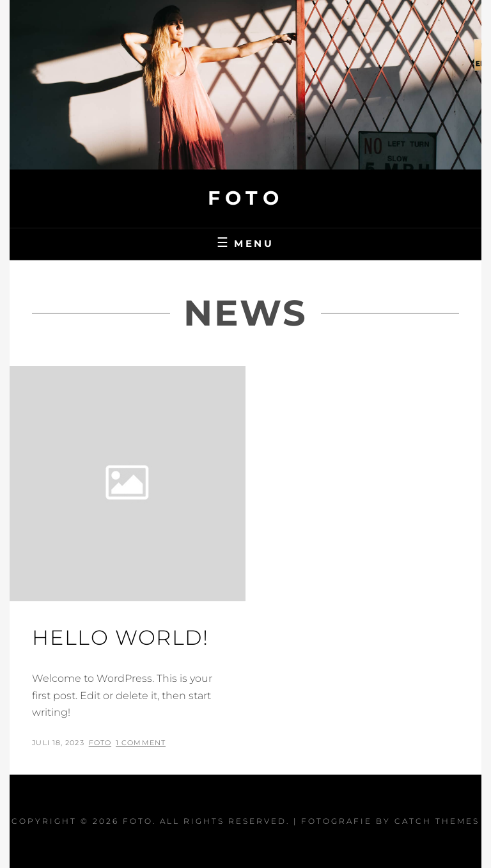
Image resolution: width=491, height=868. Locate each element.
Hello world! (120, 637)
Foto (245, 198)
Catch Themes (437, 821)
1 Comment (141, 743)
